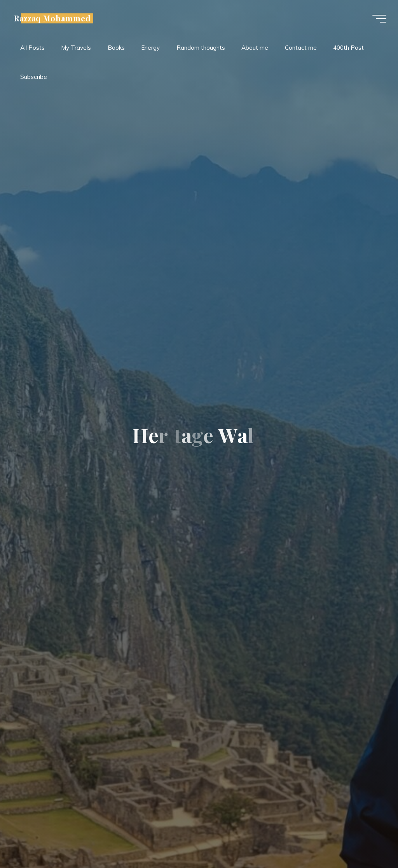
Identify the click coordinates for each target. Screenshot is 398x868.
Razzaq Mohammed (52, 18)
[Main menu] (379, 19)
